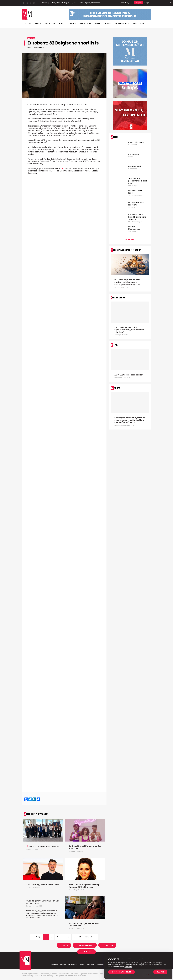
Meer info (128, 967)
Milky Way (56, 3)
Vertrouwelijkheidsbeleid (30, 974)
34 (80, 937)
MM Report (65, 3)
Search (124, 3)
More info (130, 240)
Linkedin (27, 3)
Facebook (23, 3)
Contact (88, 952)
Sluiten (160, 972)
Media (61, 24)
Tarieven (109, 945)
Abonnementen (86, 945)
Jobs (81, 3)
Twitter (30, 3)
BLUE (142, 24)
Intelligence (50, 24)
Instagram (34, 3)
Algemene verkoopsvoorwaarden (91, 974)
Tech (134, 24)
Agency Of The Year (92, 3)
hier (63, 168)
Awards (107, 24)
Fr (170, 3)
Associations (85, 24)
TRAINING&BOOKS (121, 24)
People (97, 24)
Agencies (27, 24)
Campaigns (46, 3)
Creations (71, 24)
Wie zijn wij (75, 974)
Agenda (74, 3)
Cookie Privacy (45, 974)
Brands (38, 24)
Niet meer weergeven (122, 972)
